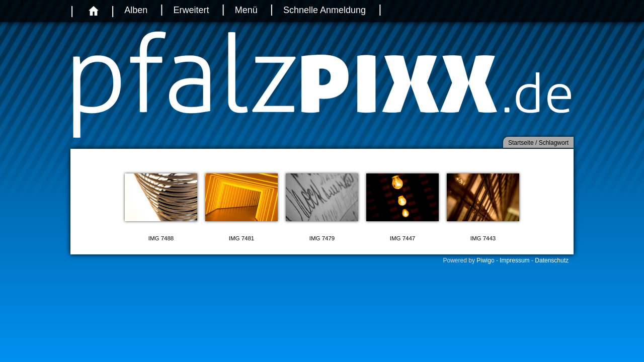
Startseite (521, 143)
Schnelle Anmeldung (325, 10)
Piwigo (485, 260)
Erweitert (191, 10)
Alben (136, 10)
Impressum (514, 260)
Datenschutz (552, 260)
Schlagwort (554, 143)
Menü (246, 10)
